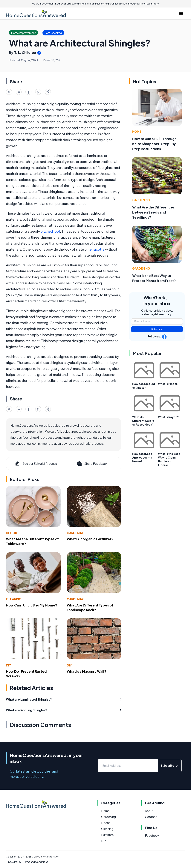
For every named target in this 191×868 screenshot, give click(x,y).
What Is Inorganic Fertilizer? (90, 539)
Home (137, 132)
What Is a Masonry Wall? (87, 671)
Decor (12, 533)
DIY (8, 665)
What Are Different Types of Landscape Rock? (90, 607)
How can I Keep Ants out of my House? (142, 457)
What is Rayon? (168, 417)
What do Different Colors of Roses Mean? (143, 421)
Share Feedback (92, 464)
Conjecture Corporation (45, 857)
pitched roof (50, 231)
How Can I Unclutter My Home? (32, 605)
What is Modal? (168, 384)
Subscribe (157, 329)
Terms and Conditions (36, 862)
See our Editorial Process (36, 464)
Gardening (76, 533)
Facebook (152, 835)
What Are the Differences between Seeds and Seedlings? (153, 212)
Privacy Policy (14, 862)
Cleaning (14, 599)
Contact (151, 817)
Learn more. (153, 4)
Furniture (107, 835)
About (149, 811)
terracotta (96, 249)
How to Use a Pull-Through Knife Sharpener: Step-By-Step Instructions (155, 144)
